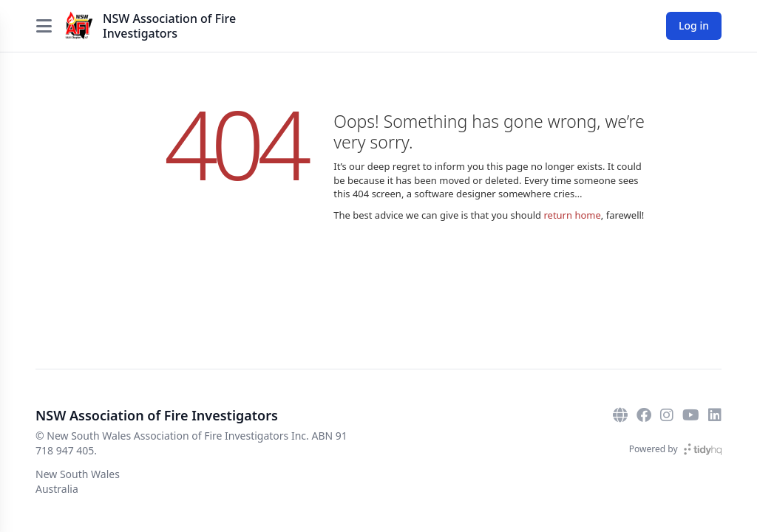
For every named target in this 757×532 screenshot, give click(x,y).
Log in (694, 25)
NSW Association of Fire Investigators (169, 26)
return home (572, 215)
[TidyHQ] (703, 449)
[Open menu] (44, 26)
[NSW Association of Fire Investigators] (79, 26)
